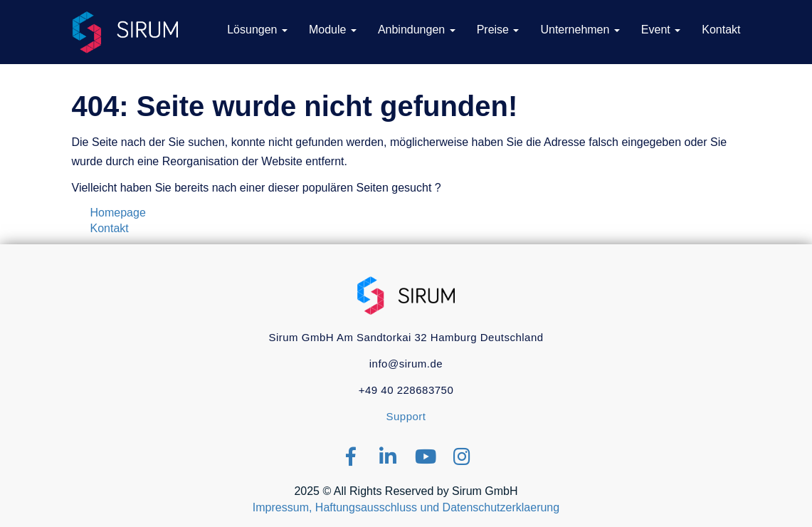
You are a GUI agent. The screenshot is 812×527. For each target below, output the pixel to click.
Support (406, 416)
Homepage (118, 213)
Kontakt (110, 228)
